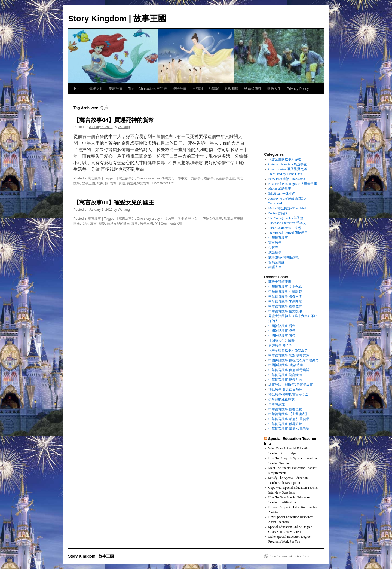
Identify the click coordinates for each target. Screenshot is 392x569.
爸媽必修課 (253, 89)
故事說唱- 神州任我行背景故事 (291, 385)
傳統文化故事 (212, 219)
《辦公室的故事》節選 (285, 159)
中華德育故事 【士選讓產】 (288, 414)
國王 (77, 224)
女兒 (85, 224)
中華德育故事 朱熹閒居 (285, 301)
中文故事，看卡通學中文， (181, 219)
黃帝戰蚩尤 (277, 404)
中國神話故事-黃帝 (282, 336)
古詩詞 (197, 89)
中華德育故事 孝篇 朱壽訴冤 (289, 429)
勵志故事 (116, 89)
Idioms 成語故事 (280, 189)
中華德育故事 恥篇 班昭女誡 (289, 355)
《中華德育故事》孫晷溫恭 (288, 350)
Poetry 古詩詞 (278, 213)
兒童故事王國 (225, 178)
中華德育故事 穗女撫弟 (285, 311)
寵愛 (102, 224)
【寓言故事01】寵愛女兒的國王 (114, 202)
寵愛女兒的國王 (118, 224)
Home (79, 89)
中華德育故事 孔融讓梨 (285, 292)
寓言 (240, 178)
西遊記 (214, 89)
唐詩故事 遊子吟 (280, 345)
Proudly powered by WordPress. (290, 556)
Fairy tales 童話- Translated (287, 179)
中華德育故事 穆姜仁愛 (285, 409)
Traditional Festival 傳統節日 (288, 233)
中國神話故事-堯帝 (282, 331)
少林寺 (273, 247)
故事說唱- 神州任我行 (284, 257)
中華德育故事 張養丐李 (285, 296)
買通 (122, 183)
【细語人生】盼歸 (281, 341)
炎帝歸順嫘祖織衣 (281, 399)
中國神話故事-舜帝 (282, 326)
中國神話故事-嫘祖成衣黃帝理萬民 (293, 360)
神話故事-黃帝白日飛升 (285, 390)
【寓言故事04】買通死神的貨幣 (114, 120)
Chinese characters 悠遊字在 (288, 164)
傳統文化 (96, 89)
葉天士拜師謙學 (280, 282)
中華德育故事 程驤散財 (285, 306)
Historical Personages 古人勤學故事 (293, 184)
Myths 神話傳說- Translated (287, 208)
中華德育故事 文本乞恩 (285, 287)
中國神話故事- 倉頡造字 (286, 365)
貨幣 (114, 183)
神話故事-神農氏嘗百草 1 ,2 (288, 394)
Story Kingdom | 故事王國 (117, 18)
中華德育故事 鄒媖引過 (285, 380)
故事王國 (88, 183)
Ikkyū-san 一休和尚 (282, 194)
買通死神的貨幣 (138, 183)
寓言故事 (94, 178)
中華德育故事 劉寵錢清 (285, 375)
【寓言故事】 (125, 178)
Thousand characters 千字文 (287, 223)
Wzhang (124, 127)
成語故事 (180, 89)
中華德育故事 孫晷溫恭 (285, 424)
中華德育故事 (278, 238)
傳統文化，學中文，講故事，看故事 (188, 178)
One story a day (148, 178)
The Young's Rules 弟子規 (286, 218)
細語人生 (274, 89)
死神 (100, 183)
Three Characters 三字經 (148, 89)
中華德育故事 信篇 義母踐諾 (289, 370)
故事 (77, 183)
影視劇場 (231, 89)
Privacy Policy (298, 89)
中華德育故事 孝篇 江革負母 (289, 419)
